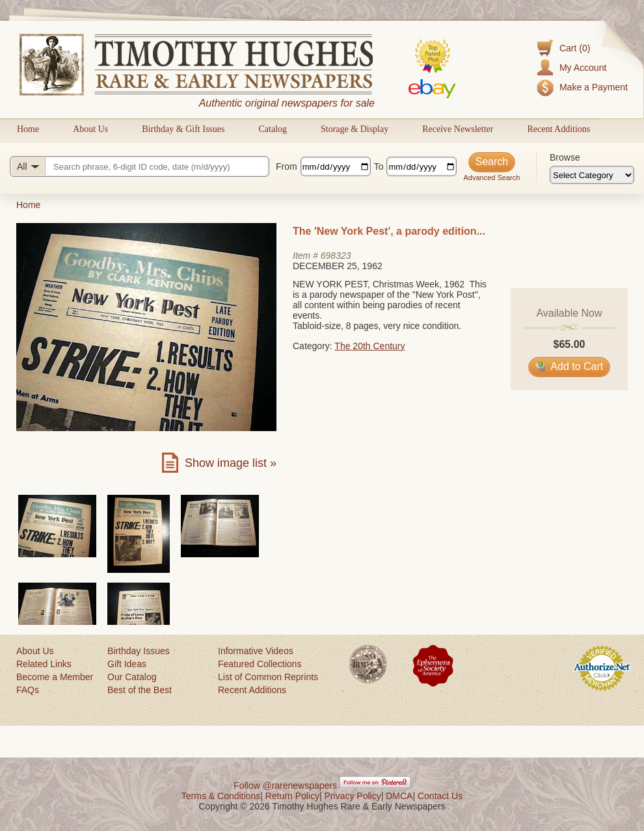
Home (28, 129)
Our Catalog (132, 677)
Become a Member (55, 677)
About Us (90, 129)
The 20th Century (369, 346)
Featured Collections (260, 664)
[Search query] (140, 166)
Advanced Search (491, 178)
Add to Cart (570, 366)
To (379, 166)
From (287, 166)
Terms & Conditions (221, 796)
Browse (565, 157)
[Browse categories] (592, 175)
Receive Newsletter (458, 129)
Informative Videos (256, 651)
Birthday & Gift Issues (183, 129)
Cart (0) (575, 48)
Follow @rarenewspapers (285, 785)
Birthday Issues (139, 651)
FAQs (28, 690)
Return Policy (292, 796)
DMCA (399, 796)
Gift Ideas (127, 664)
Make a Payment (594, 87)
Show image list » (231, 463)
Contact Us (440, 796)
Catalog (273, 129)
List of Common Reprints (268, 677)
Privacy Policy (353, 796)
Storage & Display (355, 129)
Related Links (44, 664)
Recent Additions (558, 129)
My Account (583, 68)
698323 (336, 256)
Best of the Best (140, 690)
